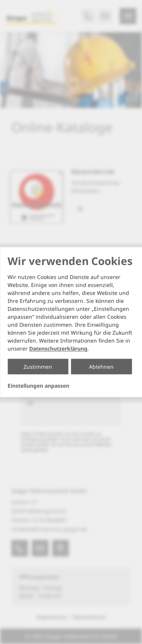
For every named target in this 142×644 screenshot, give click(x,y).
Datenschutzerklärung (58, 349)
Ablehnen (101, 367)
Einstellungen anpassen (38, 386)
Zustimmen (38, 367)
